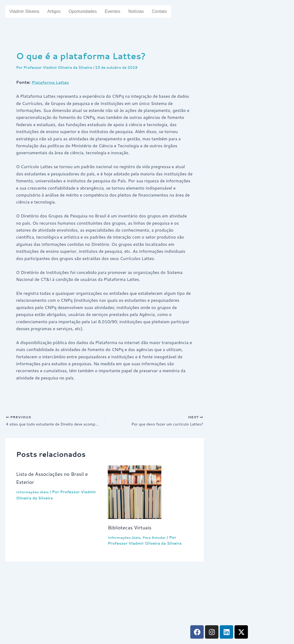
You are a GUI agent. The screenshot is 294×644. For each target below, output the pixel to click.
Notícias (144, 11)
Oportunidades (88, 11)
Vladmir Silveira (25, 11)
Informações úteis (34, 493)
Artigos (57, 11)
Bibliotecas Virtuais (132, 528)
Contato (169, 11)
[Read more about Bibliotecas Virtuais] (150, 493)
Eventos (120, 11)
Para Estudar (159, 538)
